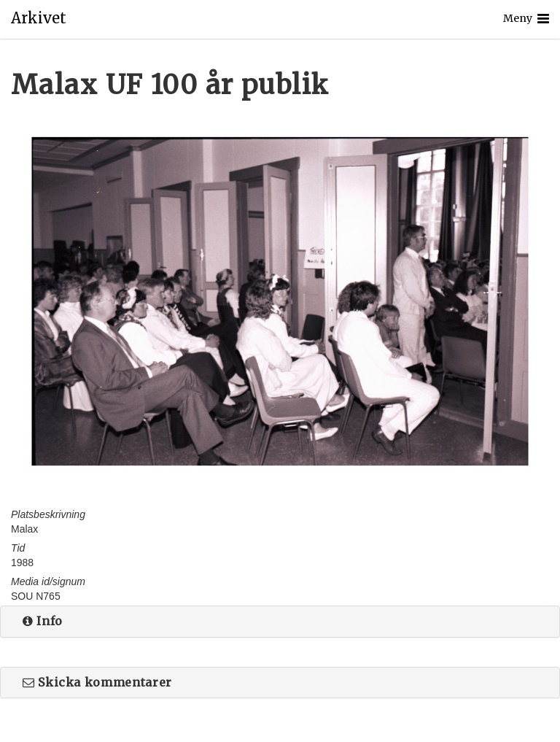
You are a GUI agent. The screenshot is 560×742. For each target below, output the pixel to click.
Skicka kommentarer (97, 682)
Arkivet (39, 18)
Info (43, 621)
